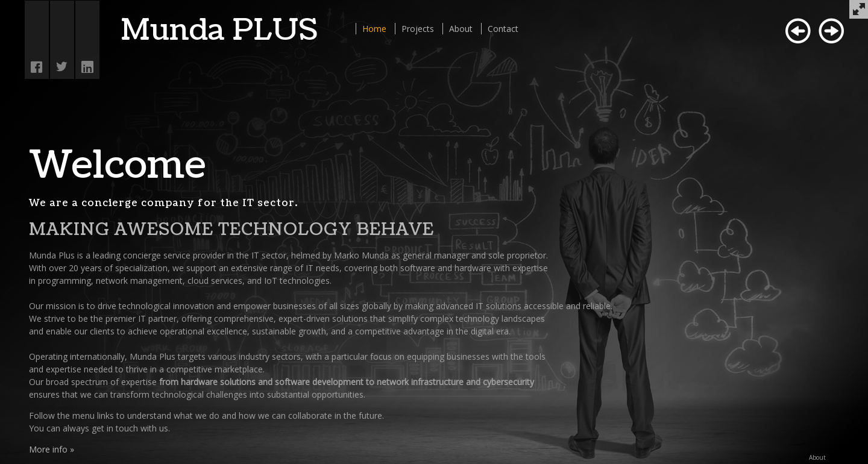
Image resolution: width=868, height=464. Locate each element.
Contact (503, 29)
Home (374, 29)
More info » (52, 449)
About (461, 29)
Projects (418, 29)
